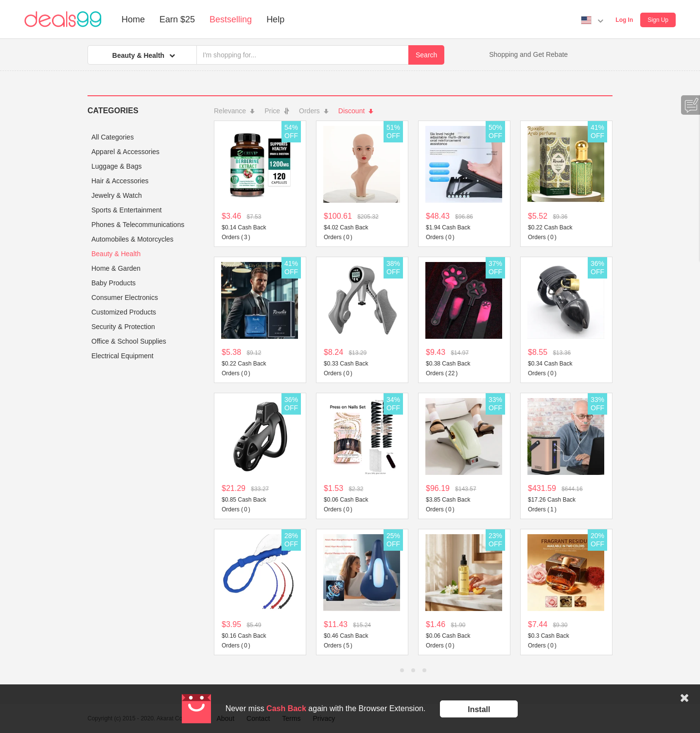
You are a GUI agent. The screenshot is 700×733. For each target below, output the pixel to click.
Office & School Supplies (129, 341)
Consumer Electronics (125, 297)
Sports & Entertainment (127, 210)
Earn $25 (177, 19)
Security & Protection (123, 327)
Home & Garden (116, 268)
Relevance (234, 111)
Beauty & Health (116, 254)
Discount (356, 111)
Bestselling (231, 19)
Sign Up (658, 20)
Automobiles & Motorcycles (132, 239)
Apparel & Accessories (125, 152)
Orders (314, 111)
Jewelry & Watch (117, 195)
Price (277, 111)
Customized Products (124, 312)
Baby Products (114, 283)
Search (426, 55)
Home (133, 19)
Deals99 (63, 19)
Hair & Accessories (120, 181)
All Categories (113, 137)
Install (479, 709)
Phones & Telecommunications (138, 225)
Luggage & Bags (117, 166)
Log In (624, 20)
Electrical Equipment (122, 356)
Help (275, 19)
